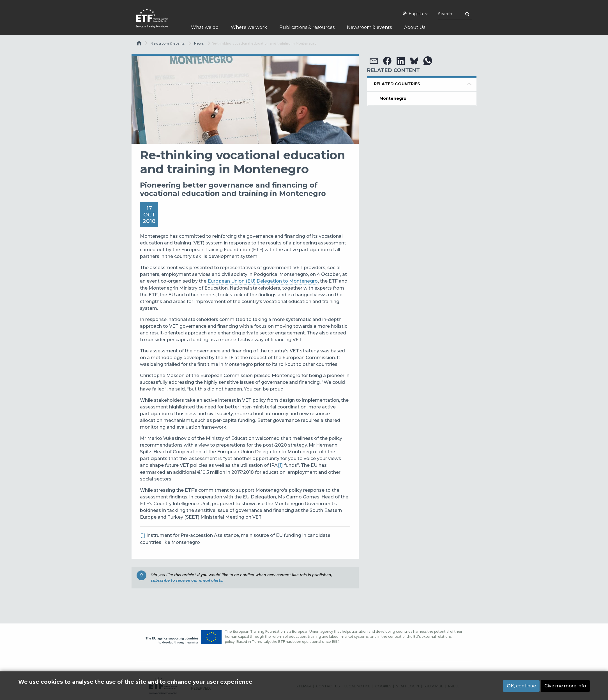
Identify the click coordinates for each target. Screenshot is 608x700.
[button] (374, 61)
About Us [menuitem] (415, 27)
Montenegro (393, 98)
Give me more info (565, 687)
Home (140, 45)
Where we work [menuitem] (249, 27)
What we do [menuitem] (205, 27)
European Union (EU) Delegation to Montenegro (263, 281)
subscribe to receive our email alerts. (187, 580)
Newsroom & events (168, 43)
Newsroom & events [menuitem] (369, 27)
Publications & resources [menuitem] (307, 27)
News (199, 43)
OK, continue (521, 687)
